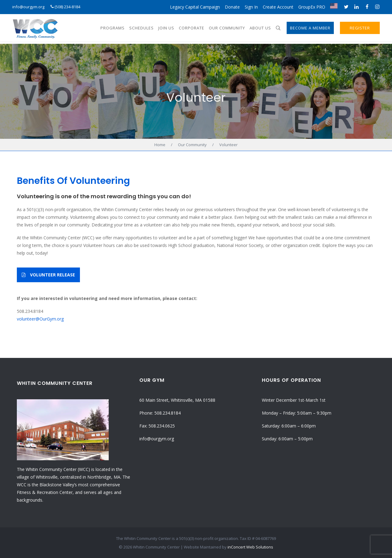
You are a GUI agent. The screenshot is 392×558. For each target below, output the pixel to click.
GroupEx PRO (312, 7)
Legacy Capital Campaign (195, 7)
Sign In (251, 7)
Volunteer (196, 97)
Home (160, 145)
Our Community (192, 145)
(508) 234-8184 (67, 7)
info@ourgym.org (28, 7)
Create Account (278, 7)
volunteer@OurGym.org (40, 319)
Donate (232, 7)
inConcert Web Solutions (250, 547)
